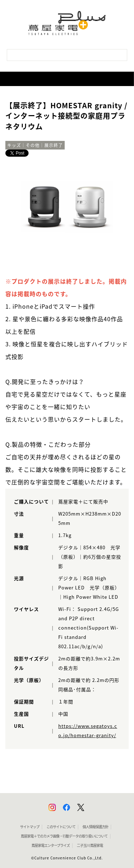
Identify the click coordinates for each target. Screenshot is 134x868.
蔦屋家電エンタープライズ (51, 845)
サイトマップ (30, 827)
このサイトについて (61, 827)
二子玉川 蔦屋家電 (90, 845)
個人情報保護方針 (95, 827)
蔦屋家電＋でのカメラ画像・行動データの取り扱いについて (64, 836)
